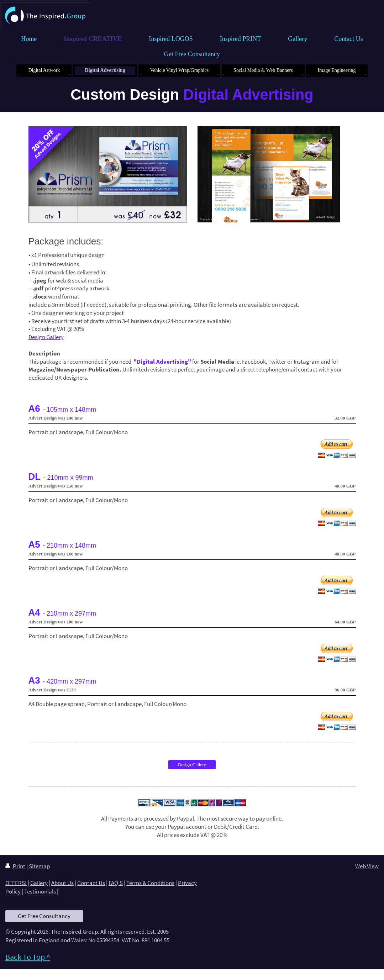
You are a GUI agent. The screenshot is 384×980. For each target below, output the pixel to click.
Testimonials (40, 891)
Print (16, 866)
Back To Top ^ (28, 957)
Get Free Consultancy (44, 916)
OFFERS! (16, 883)
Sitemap (39, 866)
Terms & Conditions (150, 883)
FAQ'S (116, 883)
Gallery (39, 883)
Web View (367, 866)
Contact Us (91, 883)
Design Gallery (192, 765)
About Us (62, 883)
